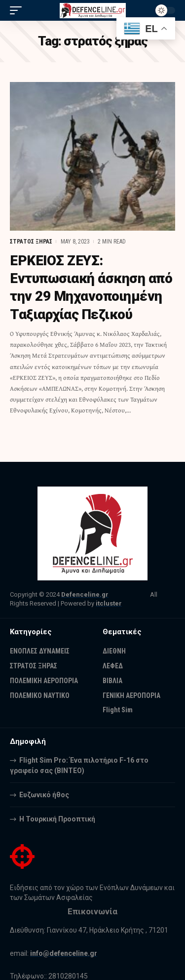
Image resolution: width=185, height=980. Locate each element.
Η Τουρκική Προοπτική (57, 819)
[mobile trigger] (18, 10)
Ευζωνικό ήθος (44, 795)
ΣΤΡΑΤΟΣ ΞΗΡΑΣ (31, 242)
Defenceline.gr (85, 594)
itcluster (109, 603)
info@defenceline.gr (64, 953)
